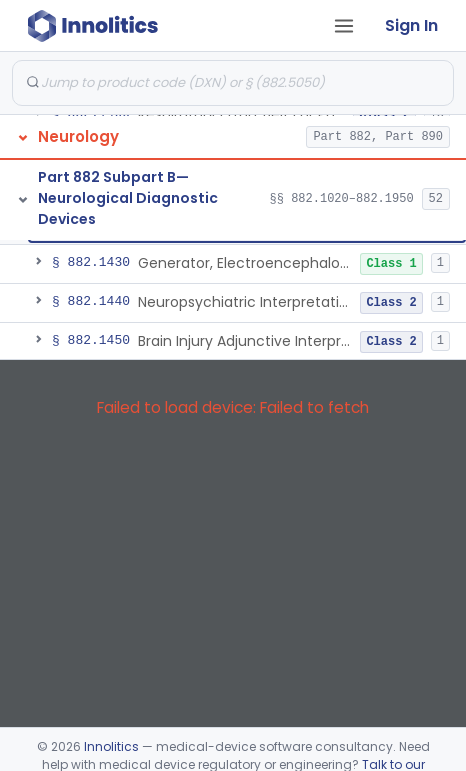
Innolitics (111, 746)
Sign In (411, 25)
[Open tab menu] (344, 26)
